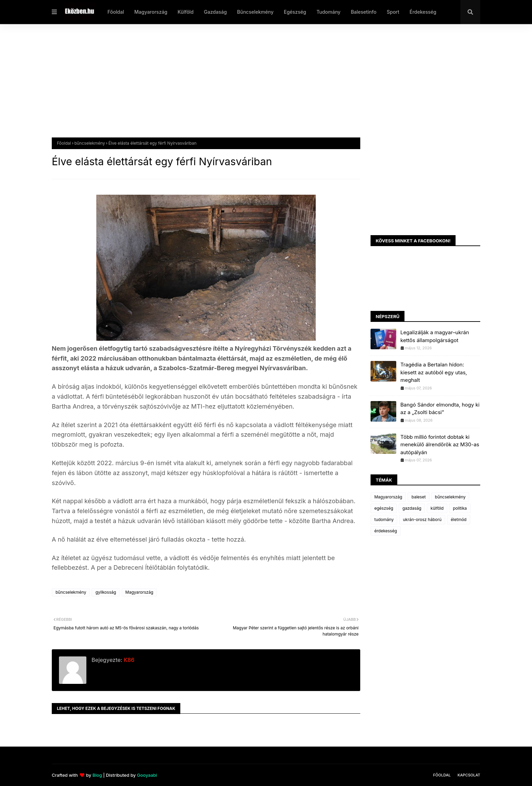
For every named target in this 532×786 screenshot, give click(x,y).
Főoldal (64, 143)
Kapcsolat (469, 775)
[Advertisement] (257, 86)
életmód (459, 519)
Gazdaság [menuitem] (215, 12)
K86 (128, 660)
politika (460, 508)
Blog (97, 775)
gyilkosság (106, 592)
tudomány (384, 519)
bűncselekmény (90, 143)
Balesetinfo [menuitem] (364, 12)
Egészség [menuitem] (295, 12)
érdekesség (386, 531)
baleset (418, 497)
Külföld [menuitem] (186, 12)
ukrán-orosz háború (422, 519)
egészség (384, 508)
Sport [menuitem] (393, 12)
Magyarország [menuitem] (151, 12)
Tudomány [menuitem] (328, 12)
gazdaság (412, 508)
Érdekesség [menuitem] (423, 12)
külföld (437, 508)
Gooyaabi (147, 775)
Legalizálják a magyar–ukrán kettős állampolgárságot (435, 336)
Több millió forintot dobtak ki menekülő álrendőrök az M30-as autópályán (440, 445)
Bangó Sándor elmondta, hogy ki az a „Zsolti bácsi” (440, 409)
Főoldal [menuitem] (116, 12)
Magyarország (139, 592)
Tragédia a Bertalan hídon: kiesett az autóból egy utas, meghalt (434, 372)
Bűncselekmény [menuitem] (255, 12)
